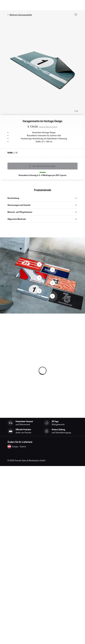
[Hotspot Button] (39, 264)
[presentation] (42, 275)
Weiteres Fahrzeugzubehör (20, 15)
